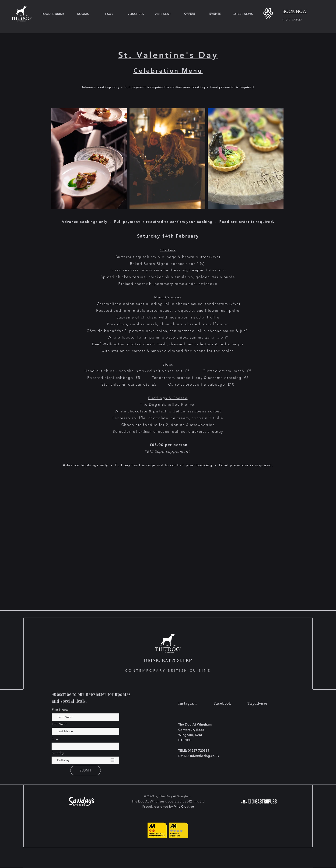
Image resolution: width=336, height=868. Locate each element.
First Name (60, 710)
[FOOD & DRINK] (53, 14)
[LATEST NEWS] (243, 14)
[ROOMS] (83, 14)
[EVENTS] (215, 14)
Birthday (58, 753)
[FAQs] (109, 14)
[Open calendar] (112, 760)
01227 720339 (292, 20)
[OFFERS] (190, 14)
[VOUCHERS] (136, 14)
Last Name (60, 724)
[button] (268, 13)
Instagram (187, 703)
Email (56, 739)
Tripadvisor (257, 703)
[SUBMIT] (86, 770)
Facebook (222, 703)
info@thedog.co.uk (205, 756)
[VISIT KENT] (163, 14)
